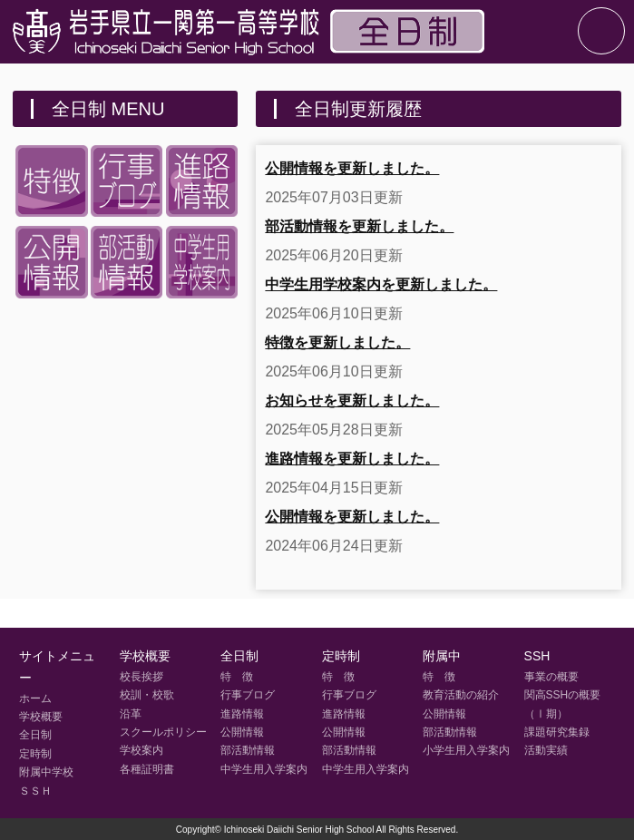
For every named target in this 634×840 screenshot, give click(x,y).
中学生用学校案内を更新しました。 (381, 284)
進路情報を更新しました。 (352, 459)
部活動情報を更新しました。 (359, 226)
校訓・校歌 (147, 695)
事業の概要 (551, 677)
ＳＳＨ (35, 791)
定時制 (35, 754)
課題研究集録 (557, 732)
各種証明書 (147, 769)
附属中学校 (46, 772)
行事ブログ (248, 695)
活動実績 (546, 750)
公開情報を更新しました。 (352, 168)
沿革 (131, 714)
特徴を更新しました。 (337, 342)
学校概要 (41, 717)
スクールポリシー (163, 732)
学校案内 (141, 750)
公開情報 (242, 732)
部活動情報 (248, 750)
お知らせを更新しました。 (352, 400)
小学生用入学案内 (466, 750)
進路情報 (242, 714)
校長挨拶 (141, 677)
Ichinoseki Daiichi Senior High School (299, 830)
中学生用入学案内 (264, 769)
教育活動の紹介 (461, 695)
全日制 (35, 735)
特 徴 (237, 677)
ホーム (35, 698)
